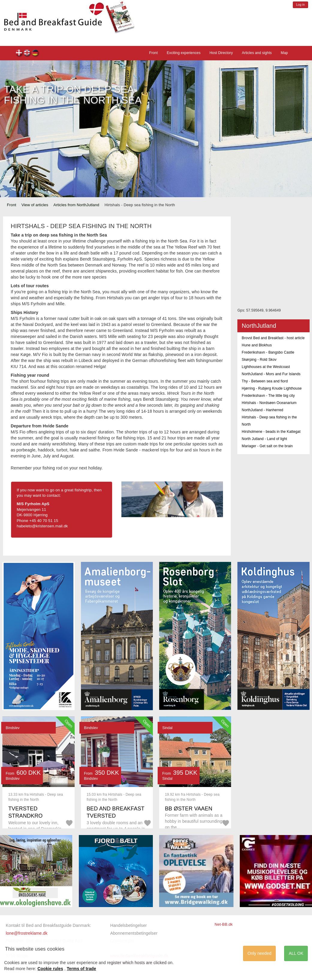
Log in (300, 5)
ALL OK (296, 953)
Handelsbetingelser (129, 925)
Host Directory (221, 53)
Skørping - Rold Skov (259, 360)
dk (19, 54)
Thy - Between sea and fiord (265, 381)
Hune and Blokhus (257, 345)
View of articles (35, 205)
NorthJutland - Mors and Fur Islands (271, 374)
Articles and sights (257, 53)
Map (284, 53)
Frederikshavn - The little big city (268, 396)
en (27, 54)
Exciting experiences (184, 53)
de (36, 54)
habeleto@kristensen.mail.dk (42, 526)
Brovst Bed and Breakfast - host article (273, 338)
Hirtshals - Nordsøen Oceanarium (269, 403)
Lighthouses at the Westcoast (266, 367)
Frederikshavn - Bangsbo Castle (268, 352)
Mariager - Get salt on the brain (267, 446)
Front (154, 53)
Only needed (259, 953)
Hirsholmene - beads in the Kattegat (271, 432)
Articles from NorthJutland (76, 205)
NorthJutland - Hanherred (263, 410)
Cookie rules (50, 969)
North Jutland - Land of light (264, 439)
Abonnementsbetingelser (134, 933)
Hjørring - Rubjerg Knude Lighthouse (272, 388)
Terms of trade (82, 969)
